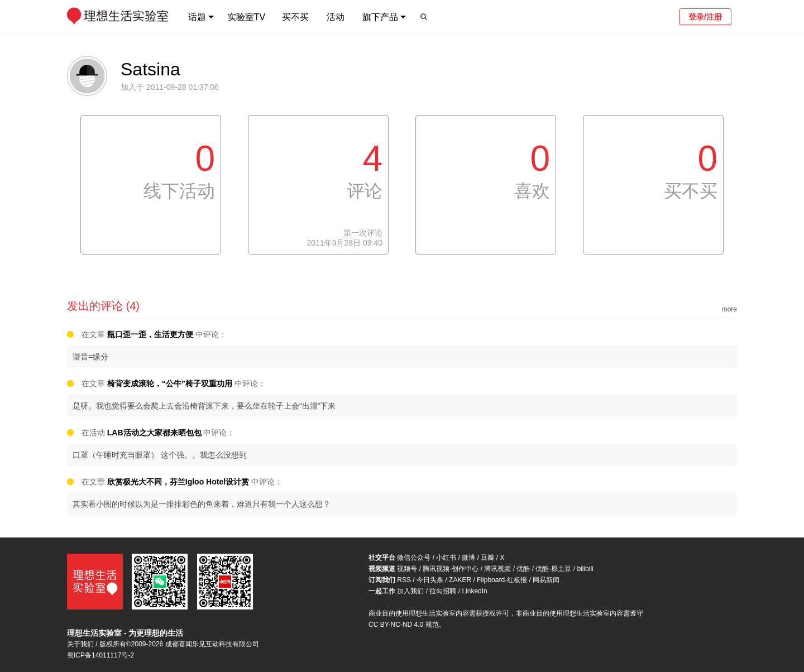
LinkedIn (474, 591)
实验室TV (246, 17)
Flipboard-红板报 (502, 580)
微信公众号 (414, 558)
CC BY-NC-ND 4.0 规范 (404, 625)
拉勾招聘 (443, 591)
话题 (197, 17)
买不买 (295, 17)
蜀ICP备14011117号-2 (100, 655)
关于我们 (80, 644)
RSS (404, 580)
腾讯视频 (497, 569)
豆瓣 (487, 558)
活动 (336, 17)
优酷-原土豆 (553, 569)
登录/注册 (705, 17)
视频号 (407, 569)
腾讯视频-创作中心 (451, 569)
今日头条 (430, 580)
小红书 (446, 558)
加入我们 (410, 591)
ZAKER (460, 580)
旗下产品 (380, 17)
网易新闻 (546, 580)
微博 (468, 558)
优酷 (523, 569)
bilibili (585, 569)
